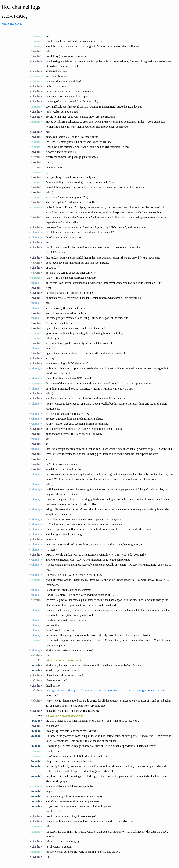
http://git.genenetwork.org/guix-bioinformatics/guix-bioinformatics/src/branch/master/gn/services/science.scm (107, 690)
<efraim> (36, 157)
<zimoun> (36, 36)
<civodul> (36, 51)
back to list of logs (12, 24)
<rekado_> (35, 232)
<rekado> (36, 665)
